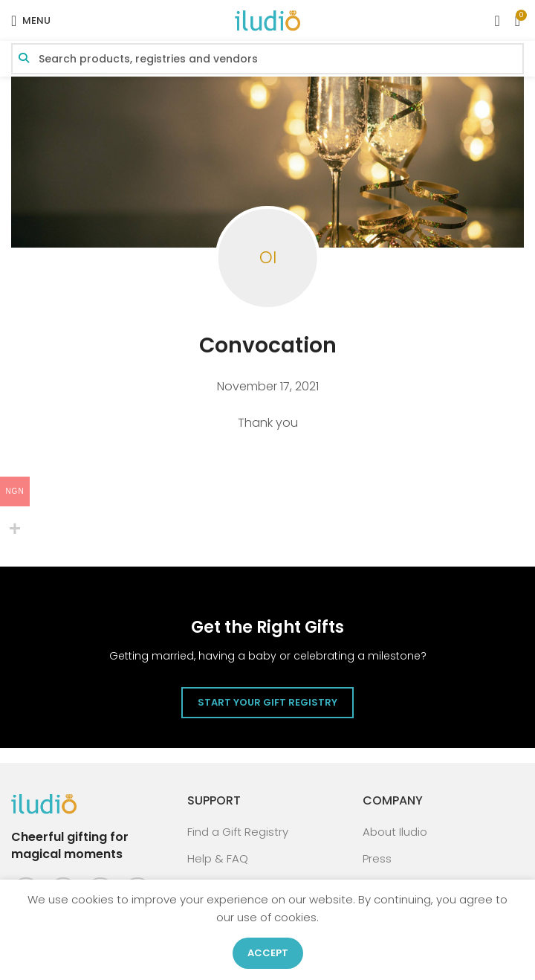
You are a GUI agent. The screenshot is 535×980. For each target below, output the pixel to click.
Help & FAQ (218, 858)
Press (377, 858)
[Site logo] (267, 20)
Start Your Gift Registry (267, 702)
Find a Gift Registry (238, 832)
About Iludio (395, 832)
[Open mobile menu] (31, 21)
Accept (268, 953)
